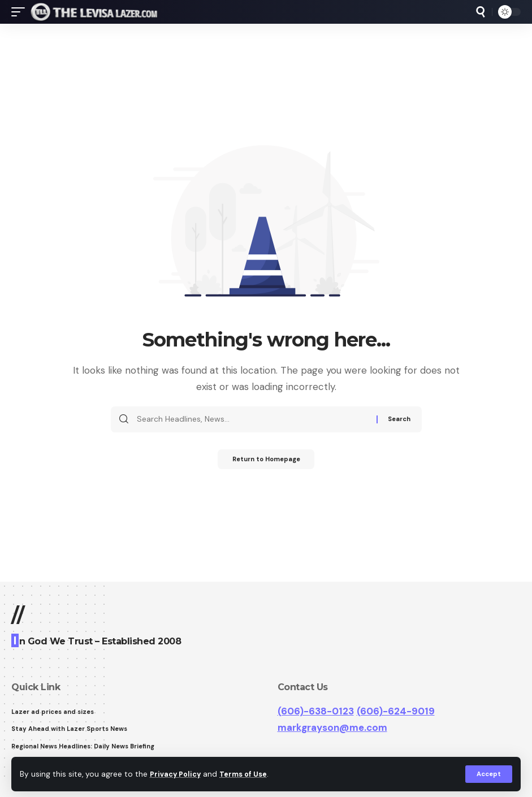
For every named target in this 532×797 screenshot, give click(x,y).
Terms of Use (249, 774)
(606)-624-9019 (396, 711)
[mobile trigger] (21, 12)
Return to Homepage (266, 461)
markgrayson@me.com (332, 727)
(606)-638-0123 (316, 711)
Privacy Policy (178, 774)
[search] (481, 12)
